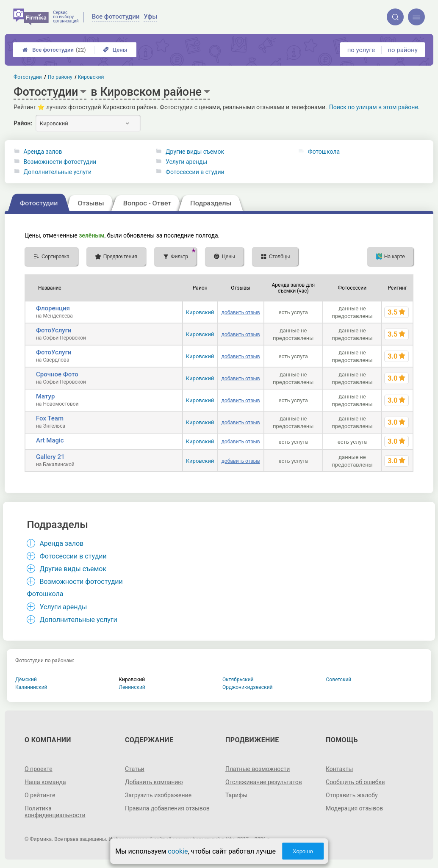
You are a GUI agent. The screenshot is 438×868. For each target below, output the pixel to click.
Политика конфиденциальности (55, 812)
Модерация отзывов (354, 808)
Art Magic (50, 440)
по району (402, 50)
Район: (23, 123)
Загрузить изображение (158, 795)
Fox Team (50, 418)
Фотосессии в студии (195, 172)
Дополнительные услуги (58, 172)
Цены (115, 50)
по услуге (361, 50)
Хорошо (303, 851)
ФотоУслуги (54, 330)
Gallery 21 (50, 457)
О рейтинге (40, 795)
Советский (339, 680)
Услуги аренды (186, 162)
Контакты (339, 769)
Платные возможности (258, 769)
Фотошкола (324, 152)
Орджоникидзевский (248, 687)
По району (60, 77)
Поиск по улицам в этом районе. (374, 107)
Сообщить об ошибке (355, 782)
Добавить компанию (154, 782)
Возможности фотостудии (60, 162)
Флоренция (53, 308)
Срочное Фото (57, 374)
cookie (178, 851)
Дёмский (26, 680)
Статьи (135, 769)
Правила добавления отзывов (167, 808)
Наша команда (45, 782)
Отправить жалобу (352, 795)
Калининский (31, 687)
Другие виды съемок (195, 152)
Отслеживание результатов (264, 782)
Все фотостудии (54, 50)
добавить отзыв (241, 312)
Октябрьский (238, 680)
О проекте (39, 769)
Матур (45, 396)
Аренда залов (43, 152)
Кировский (200, 312)
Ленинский (132, 687)
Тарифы (236, 795)
